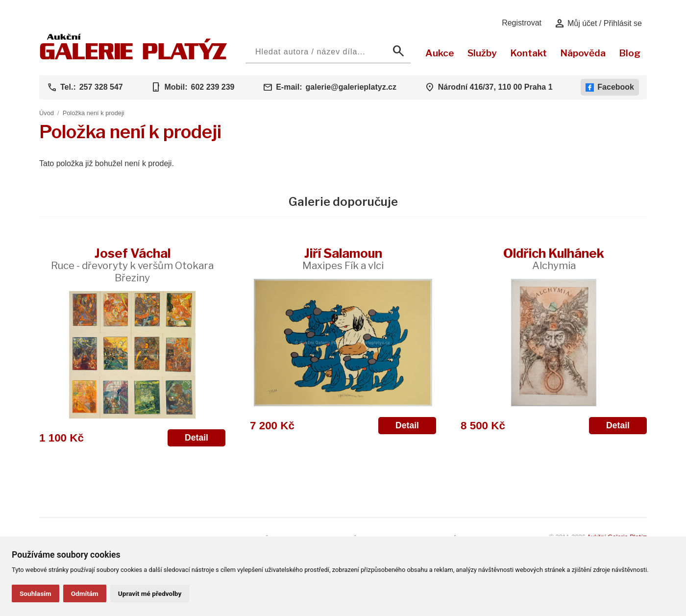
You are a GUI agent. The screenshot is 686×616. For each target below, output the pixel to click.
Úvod (47, 113)
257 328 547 (101, 87)
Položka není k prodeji (94, 113)
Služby (482, 53)
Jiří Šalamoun (343, 259)
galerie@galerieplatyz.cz (351, 87)
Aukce (440, 53)
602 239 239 (212, 87)
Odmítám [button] (85, 593)
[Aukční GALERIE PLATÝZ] (134, 57)
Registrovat (522, 23)
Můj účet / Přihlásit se (598, 24)
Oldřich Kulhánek (554, 259)
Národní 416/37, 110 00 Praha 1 (495, 87)
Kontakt (528, 53)
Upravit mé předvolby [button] (150, 593)
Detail (196, 438)
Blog (630, 53)
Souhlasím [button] (36, 593)
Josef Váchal (132, 265)
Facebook (610, 87)
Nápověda (583, 53)
